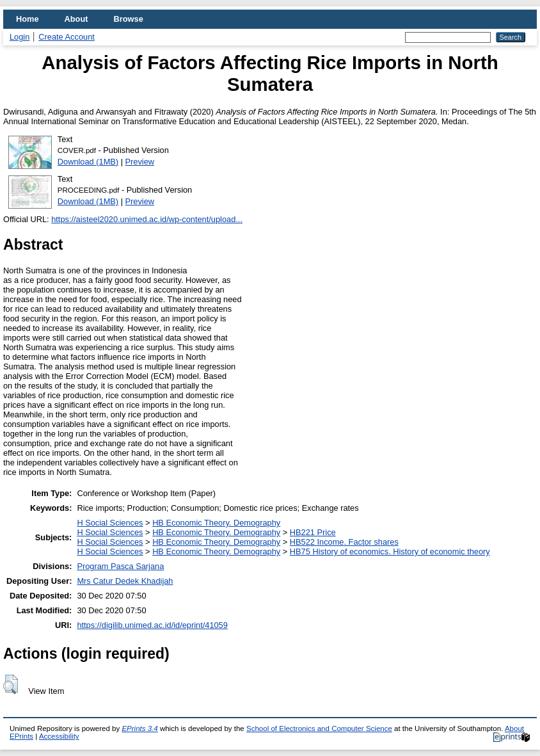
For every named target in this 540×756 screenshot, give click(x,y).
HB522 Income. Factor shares (344, 542)
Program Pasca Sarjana (120, 566)
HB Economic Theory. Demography (216, 523)
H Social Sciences (110, 523)
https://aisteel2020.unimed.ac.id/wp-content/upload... (147, 219)
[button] (11, 684)
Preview (140, 162)
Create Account (67, 37)
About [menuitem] (76, 19)
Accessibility (59, 736)
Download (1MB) (88, 162)
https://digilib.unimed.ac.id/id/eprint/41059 (152, 625)
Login (20, 37)
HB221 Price (313, 532)
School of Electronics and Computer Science (319, 728)
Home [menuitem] (28, 19)
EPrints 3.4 (139, 728)
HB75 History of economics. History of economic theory (390, 551)
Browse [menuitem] (129, 19)
